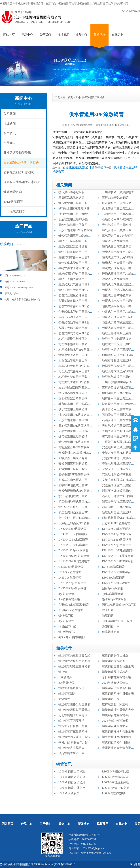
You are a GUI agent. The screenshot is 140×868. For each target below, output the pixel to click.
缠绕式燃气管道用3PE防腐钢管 (78, 290)
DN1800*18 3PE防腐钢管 (118, 556)
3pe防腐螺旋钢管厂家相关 (21, 163)
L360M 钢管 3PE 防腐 (116, 788)
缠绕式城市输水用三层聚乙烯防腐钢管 (83, 252)
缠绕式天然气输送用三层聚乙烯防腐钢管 (84, 279)
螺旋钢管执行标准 (114, 661)
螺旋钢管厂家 (111, 699)
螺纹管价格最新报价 (71, 688)
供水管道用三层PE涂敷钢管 (76, 214)
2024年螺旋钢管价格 (115, 683)
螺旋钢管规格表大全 (115, 726)
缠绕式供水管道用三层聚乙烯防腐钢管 (83, 263)
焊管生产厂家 (67, 626)
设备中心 (81, 35)
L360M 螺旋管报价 (114, 793)
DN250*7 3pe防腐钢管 (72, 583)
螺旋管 (63, 672)
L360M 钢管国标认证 (115, 771)
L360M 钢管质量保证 (115, 782)
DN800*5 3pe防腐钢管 (72, 529)
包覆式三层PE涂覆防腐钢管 (120, 295)
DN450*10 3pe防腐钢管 (73, 534)
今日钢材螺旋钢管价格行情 (119, 677)
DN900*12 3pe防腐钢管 (117, 545)
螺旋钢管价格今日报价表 (118, 694)
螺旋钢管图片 (67, 694)
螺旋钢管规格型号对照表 (74, 661)
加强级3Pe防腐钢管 (71, 610)
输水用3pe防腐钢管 (114, 599)
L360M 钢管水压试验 (115, 777)
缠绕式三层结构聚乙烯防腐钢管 (79, 241)
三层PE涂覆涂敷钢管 (115, 198)
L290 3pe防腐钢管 (70, 572)
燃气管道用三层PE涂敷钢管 (76, 236)
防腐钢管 (108, 616)
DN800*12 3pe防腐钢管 (73, 545)
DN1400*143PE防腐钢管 (117, 550)
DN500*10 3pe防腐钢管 (117, 534)
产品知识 (10, 143)
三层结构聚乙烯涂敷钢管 (118, 192)
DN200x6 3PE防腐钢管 (116, 572)
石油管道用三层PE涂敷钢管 (76, 219)
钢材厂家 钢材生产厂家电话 (76, 742)
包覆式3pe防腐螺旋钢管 (74, 605)
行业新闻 (10, 123)
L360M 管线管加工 (70, 793)
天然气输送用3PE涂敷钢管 (75, 230)
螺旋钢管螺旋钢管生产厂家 (119, 715)
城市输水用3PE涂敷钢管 (74, 208)
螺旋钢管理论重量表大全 (118, 710)
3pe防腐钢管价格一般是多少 (120, 621)
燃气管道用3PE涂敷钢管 (117, 236)
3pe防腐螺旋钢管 (113, 594)
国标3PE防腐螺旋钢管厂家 (119, 605)
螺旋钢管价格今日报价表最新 (121, 742)
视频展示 (63, 35)
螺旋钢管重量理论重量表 (118, 666)
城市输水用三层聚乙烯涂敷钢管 (79, 203)
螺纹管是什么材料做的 (116, 737)
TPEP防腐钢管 (13, 202)
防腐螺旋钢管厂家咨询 (19, 172)
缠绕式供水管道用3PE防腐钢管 (78, 268)
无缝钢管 (64, 699)
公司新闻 (10, 114)
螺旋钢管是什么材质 (115, 656)
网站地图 (135, 864)
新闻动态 (99, 35)
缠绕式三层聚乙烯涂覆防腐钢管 (79, 246)
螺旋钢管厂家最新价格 (73, 732)
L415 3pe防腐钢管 (70, 578)
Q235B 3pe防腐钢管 (71, 567)
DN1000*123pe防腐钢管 (73, 550)
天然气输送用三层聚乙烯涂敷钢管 (80, 225)
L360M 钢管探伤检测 (72, 782)
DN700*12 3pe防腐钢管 (117, 540)
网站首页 (9, 35)
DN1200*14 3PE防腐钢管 (74, 561)
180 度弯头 (65, 677)
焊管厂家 (108, 610)
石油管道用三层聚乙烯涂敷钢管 (83, 167)
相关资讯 (10, 133)
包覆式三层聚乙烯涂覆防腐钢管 (79, 295)
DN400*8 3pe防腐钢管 (116, 529)
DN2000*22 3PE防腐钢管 (118, 561)
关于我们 (45, 35)
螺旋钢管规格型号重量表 (74, 704)
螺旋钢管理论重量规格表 (74, 666)
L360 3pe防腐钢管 (113, 578)
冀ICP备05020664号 (65, 864)
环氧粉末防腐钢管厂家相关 (22, 182)
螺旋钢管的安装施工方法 (74, 737)
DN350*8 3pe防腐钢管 (72, 588)
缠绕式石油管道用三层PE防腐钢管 (80, 274)
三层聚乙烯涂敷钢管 (71, 198)
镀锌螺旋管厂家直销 (115, 704)
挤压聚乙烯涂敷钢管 (71, 192)
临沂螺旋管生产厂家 (71, 753)
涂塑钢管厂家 (111, 626)
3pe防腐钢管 (66, 594)
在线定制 (118, 35)
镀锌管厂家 (66, 616)
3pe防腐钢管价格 (69, 599)
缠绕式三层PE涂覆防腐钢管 (120, 246)
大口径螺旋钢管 (14, 211)
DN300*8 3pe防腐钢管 (116, 583)
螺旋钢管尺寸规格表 (115, 672)
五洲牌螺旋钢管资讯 (17, 153)
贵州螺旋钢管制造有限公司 (119, 748)
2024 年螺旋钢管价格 (115, 721)
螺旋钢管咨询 (13, 192)
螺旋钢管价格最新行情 (116, 688)
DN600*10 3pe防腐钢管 (73, 540)
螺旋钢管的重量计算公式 (74, 656)
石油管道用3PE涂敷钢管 (117, 219)
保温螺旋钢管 (111, 632)
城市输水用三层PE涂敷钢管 (120, 203)
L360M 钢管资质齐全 (72, 777)
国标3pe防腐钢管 (113, 588)
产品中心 (27, 35)
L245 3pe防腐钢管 (113, 567)
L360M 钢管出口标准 (72, 771)
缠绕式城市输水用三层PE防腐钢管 (80, 257)
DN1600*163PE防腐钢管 (74, 556)
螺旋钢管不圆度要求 (71, 721)
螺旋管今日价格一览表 (73, 726)
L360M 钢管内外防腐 (72, 788)
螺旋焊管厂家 (67, 632)
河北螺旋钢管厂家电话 (73, 715)
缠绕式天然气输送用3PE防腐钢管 (80, 284)
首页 (70, 97)
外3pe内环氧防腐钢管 (72, 637)
